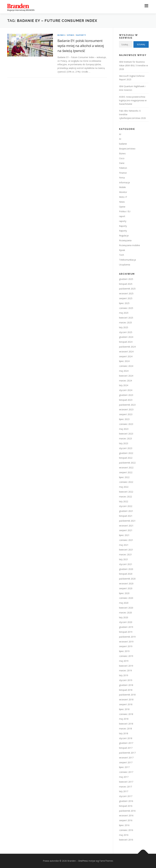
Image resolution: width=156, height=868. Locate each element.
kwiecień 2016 (126, 840)
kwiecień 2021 (126, 550)
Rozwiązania (125, 240)
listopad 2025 (126, 284)
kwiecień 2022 (126, 492)
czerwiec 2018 (126, 714)
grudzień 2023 (126, 395)
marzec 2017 (126, 787)
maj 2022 (124, 487)
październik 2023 (127, 405)
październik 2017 (127, 753)
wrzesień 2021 (126, 526)
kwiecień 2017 (126, 782)
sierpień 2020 (126, 588)
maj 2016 (124, 835)
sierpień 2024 (126, 356)
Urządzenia (125, 265)
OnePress (83, 861)
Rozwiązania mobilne (130, 245)
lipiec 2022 (124, 477)
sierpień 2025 (126, 298)
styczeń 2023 (126, 448)
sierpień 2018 (126, 704)
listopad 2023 (126, 400)
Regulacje (124, 236)
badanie (123, 144)
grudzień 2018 (126, 685)
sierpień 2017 (126, 762)
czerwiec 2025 (126, 308)
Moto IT (123, 197)
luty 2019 (124, 675)
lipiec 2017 (124, 767)
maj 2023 (124, 429)
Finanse (123, 173)
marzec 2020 (126, 613)
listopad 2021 (126, 516)
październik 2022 (127, 463)
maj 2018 (124, 719)
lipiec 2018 (124, 709)
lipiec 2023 (124, 419)
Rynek (122, 250)
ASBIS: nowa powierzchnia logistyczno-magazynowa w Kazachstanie (133, 100)
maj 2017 (124, 777)
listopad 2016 (126, 806)
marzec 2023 (126, 438)
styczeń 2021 (126, 564)
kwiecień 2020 (126, 608)
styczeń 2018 (126, 738)
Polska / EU (125, 211)
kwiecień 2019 (126, 666)
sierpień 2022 (126, 472)
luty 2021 (124, 559)
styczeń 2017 (126, 796)
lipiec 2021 (124, 535)
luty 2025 (124, 327)
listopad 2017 (126, 748)
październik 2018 (127, 695)
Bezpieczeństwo (127, 149)
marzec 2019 (126, 670)
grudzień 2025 (126, 279)
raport (122, 216)
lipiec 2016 (124, 825)
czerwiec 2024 (126, 366)
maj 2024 (124, 371)
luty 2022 (124, 501)
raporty (123, 221)
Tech (122, 255)
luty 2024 (124, 385)
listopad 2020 (126, 574)
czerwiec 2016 (126, 830)
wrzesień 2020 (126, 584)
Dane (122, 163)
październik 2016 (127, 811)
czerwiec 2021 (126, 540)
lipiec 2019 (124, 651)
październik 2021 (127, 521)
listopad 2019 (126, 632)
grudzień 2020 (126, 569)
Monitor (123, 192)
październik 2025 (127, 289)
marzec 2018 (126, 729)
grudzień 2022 (126, 453)
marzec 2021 (126, 554)
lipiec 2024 (124, 361)
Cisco (122, 158)
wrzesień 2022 (126, 468)
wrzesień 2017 (126, 758)
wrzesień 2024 (126, 352)
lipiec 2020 (124, 593)
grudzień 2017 (126, 743)
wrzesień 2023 (126, 409)
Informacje (125, 182)
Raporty (81, 35)
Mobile (122, 187)
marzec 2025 (126, 322)
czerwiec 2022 (126, 482)
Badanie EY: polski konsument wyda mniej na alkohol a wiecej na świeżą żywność (81, 46)
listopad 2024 (126, 342)
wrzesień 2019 (126, 642)
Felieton (123, 168)
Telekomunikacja (127, 260)
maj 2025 (124, 313)
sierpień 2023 (126, 414)
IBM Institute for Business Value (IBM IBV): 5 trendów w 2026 (134, 65)
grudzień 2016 (126, 801)
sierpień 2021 (126, 530)
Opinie (70, 35)
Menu (146, 6)
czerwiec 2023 (126, 424)
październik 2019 (127, 637)
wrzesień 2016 (126, 815)
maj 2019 (124, 661)
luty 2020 (124, 617)
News (122, 202)
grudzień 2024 (126, 337)
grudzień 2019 (126, 627)
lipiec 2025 (124, 303)
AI (120, 134)
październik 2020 (127, 579)
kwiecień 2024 (126, 376)
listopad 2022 (126, 458)
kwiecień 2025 (126, 318)
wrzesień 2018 (126, 699)
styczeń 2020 (126, 622)
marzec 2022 (126, 497)
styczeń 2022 (126, 506)
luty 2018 (124, 733)
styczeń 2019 (126, 680)
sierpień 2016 (126, 820)
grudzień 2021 (126, 511)
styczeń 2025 (126, 332)
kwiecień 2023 (126, 434)
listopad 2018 (126, 690)
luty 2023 (124, 443)
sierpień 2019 (126, 646)
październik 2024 (127, 347)
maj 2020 (124, 603)
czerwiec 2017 (126, 772)
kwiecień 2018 (126, 724)
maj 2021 (124, 545)
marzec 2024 (126, 381)
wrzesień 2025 (126, 293)
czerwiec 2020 (126, 598)
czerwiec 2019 (126, 656)
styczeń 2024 (126, 390)
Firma (122, 178)
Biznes (61, 35)
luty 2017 (124, 791)
